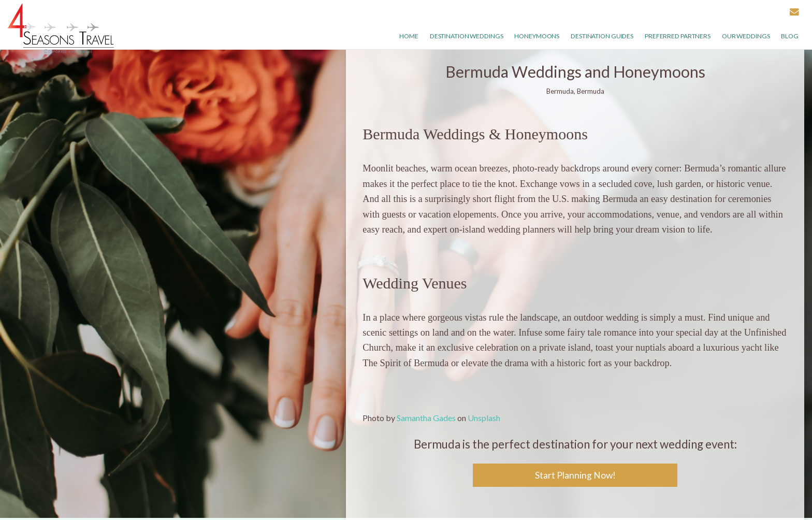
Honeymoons (537, 36)
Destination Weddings (467, 36)
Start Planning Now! (575, 475)
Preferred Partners (678, 36)
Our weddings (746, 36)
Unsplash (484, 418)
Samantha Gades (426, 418)
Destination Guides (602, 36)
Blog (790, 36)
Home (409, 36)
